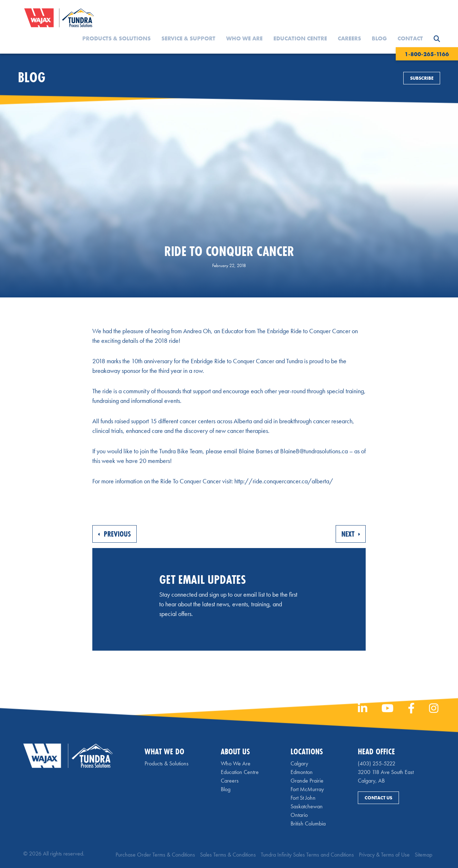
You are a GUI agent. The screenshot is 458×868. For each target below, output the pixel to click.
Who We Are (244, 38)
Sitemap (423, 855)
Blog (379, 38)
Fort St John (303, 798)
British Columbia (308, 823)
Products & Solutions (116, 38)
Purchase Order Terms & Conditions (155, 855)
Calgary (299, 763)
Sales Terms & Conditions (228, 855)
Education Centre (300, 38)
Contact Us (378, 798)
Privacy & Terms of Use (384, 855)
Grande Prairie (307, 781)
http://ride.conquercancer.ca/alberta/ (284, 481)
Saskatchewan (307, 806)
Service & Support (188, 38)
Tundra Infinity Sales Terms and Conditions (307, 855)
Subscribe (422, 78)
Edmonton (302, 772)
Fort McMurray (307, 789)
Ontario (299, 815)
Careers (349, 38)
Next (351, 534)
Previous (114, 534)
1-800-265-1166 (427, 54)
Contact (410, 38)
